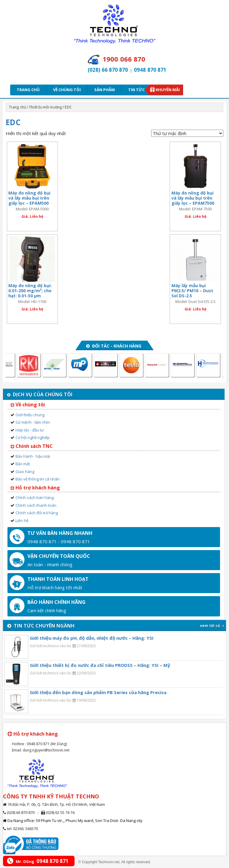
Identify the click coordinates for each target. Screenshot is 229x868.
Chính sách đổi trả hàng (37, 513)
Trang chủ (28, 90)
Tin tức (138, 90)
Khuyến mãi (168, 90)
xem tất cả (212, 626)
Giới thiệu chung (30, 415)
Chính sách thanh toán (36, 505)
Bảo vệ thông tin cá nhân (38, 479)
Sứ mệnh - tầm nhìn (33, 422)
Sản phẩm (105, 90)
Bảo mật (23, 464)
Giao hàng (25, 471)
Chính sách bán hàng (35, 497)
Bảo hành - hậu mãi (33, 456)
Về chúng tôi (67, 90)
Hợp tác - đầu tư (30, 430)
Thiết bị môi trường (45, 107)
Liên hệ (22, 521)
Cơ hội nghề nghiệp (33, 437)
